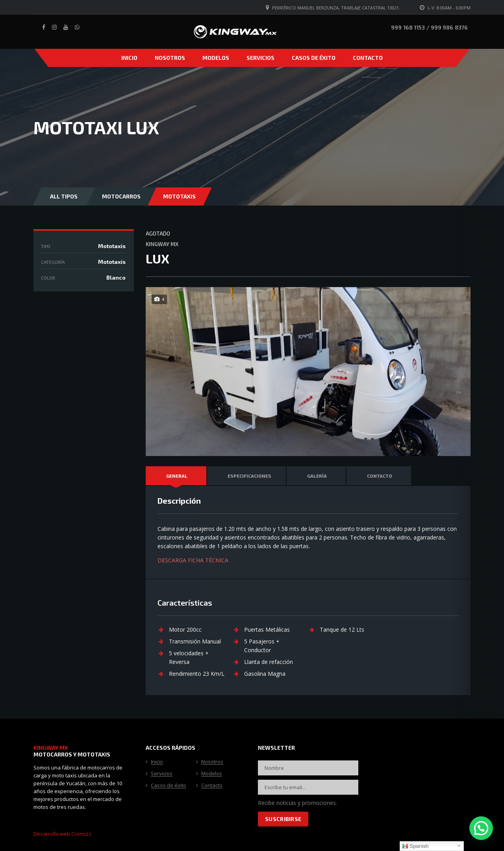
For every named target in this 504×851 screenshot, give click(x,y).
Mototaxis (179, 196)
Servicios (260, 58)
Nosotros (170, 58)
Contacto (368, 58)
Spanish (415, 846)
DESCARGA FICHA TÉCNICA (193, 560)
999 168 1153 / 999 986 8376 (429, 27)
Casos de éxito (314, 58)
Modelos (216, 58)
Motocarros (121, 196)
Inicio (129, 58)
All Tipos (64, 196)
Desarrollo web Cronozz (62, 834)
